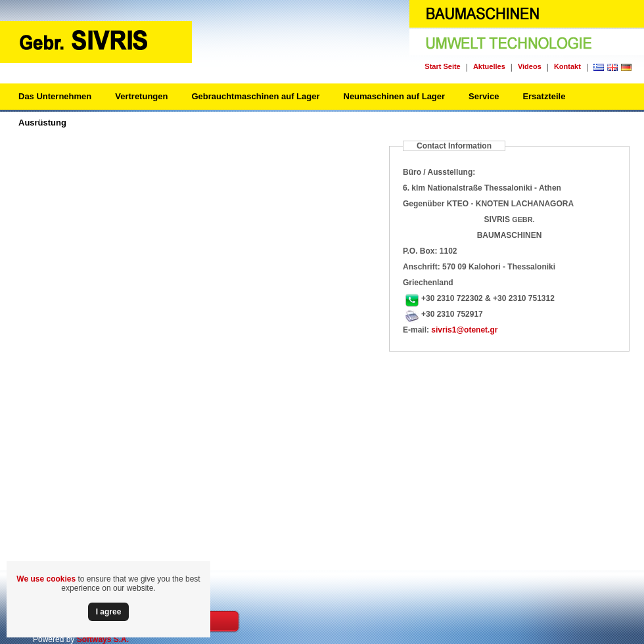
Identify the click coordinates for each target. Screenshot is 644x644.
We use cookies (46, 579)
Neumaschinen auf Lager (395, 96)
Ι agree (109, 612)
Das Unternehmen (55, 96)
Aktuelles (489, 66)
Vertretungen (141, 96)
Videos (530, 66)
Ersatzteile (544, 96)
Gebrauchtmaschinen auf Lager (255, 96)
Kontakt (567, 66)
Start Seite (442, 66)
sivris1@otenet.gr (464, 330)
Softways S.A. (103, 639)
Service (484, 96)
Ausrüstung (42, 123)
